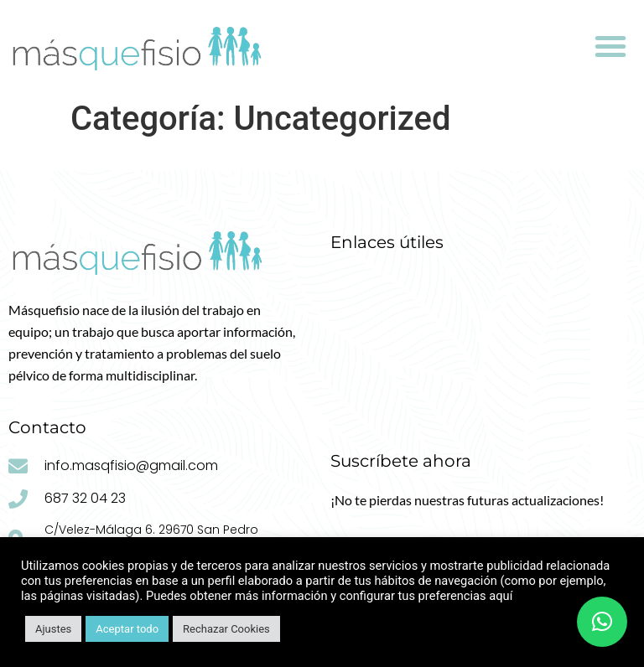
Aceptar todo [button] (127, 629)
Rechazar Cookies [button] (226, 629)
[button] (610, 46)
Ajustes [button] (53, 629)
